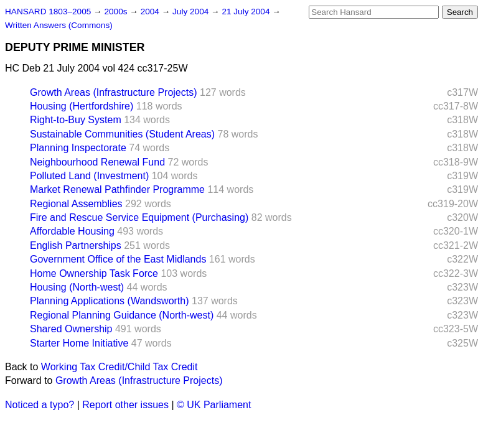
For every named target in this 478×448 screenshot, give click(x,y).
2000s (117, 12)
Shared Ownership (71, 329)
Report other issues (125, 405)
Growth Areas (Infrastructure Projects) (114, 92)
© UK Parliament (214, 405)
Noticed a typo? (40, 405)
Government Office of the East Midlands (118, 259)
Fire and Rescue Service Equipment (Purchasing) (139, 217)
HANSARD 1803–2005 (48, 12)
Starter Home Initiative (79, 343)
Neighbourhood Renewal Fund (97, 162)
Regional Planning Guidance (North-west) (122, 315)
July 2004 (192, 12)
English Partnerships (76, 245)
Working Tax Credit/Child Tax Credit (119, 367)
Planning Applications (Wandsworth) (110, 301)
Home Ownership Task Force (94, 273)
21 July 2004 (247, 12)
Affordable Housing (72, 231)
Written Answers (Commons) (59, 25)
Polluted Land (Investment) (89, 176)
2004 (151, 12)
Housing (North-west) (77, 287)
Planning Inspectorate (78, 148)
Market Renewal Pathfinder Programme (117, 189)
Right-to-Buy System (76, 120)
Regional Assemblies (76, 204)
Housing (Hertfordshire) (82, 106)
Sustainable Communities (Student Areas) (122, 134)
